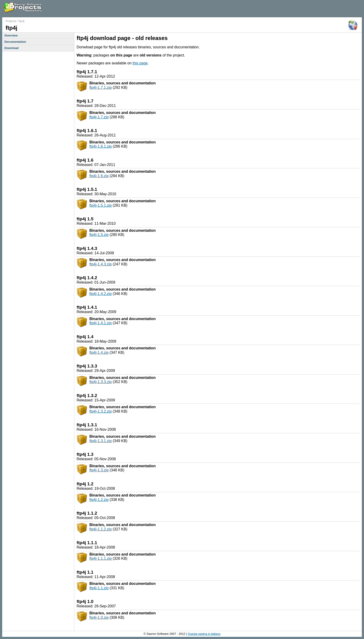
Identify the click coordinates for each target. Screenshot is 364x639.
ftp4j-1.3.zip (99, 470)
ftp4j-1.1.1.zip (101, 558)
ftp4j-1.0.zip (99, 617)
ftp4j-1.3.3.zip (101, 382)
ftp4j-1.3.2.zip (101, 411)
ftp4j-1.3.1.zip (101, 441)
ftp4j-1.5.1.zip (101, 205)
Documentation (15, 42)
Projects (11, 21)
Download (11, 48)
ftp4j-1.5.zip (99, 235)
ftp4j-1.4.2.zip (101, 294)
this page (140, 63)
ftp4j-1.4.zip (99, 353)
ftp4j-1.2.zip (99, 500)
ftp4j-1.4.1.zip (101, 323)
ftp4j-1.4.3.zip (101, 264)
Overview (11, 35)
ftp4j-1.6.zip (99, 176)
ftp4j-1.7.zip (99, 117)
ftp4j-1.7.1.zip (101, 88)
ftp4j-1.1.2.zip (101, 529)
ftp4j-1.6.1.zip (101, 146)
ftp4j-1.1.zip (99, 588)
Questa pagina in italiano (204, 634)
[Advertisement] (308, 9)
